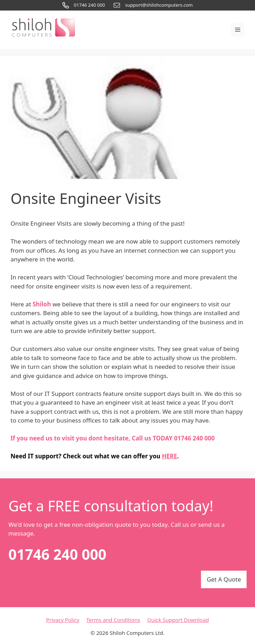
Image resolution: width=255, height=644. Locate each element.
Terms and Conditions (113, 620)
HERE (170, 456)
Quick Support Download (178, 620)
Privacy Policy (63, 620)
